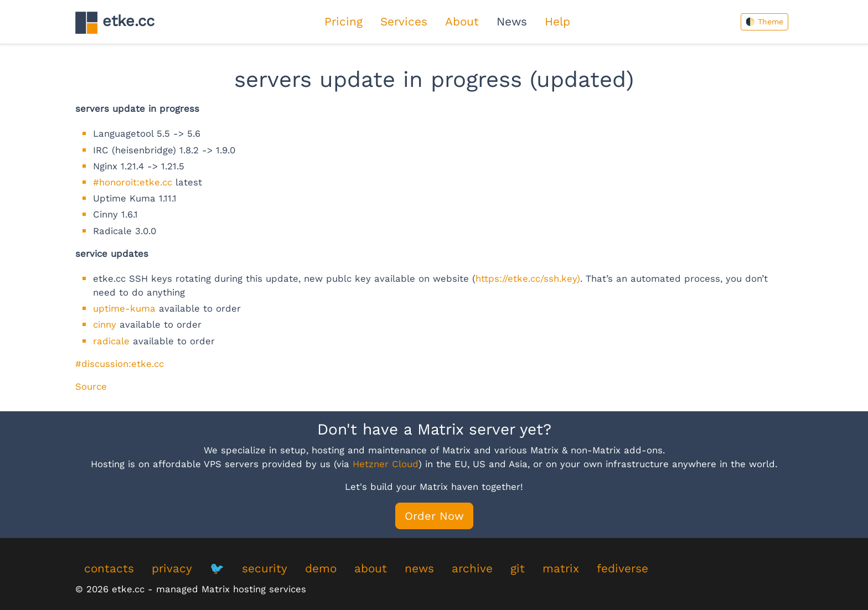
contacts (109, 568)
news (419, 568)
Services (404, 22)
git (518, 568)
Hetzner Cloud (386, 464)
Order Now (434, 516)
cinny (105, 324)
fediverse (622, 568)
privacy (172, 568)
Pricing (343, 22)
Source (91, 386)
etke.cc (115, 22)
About (462, 22)
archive (472, 568)
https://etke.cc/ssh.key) (528, 278)
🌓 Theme (764, 22)
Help (557, 22)
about (371, 568)
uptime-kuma (124, 308)
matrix (561, 568)
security (265, 568)
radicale (111, 341)
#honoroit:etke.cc (133, 182)
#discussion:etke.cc (120, 364)
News (512, 22)
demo (321, 568)
